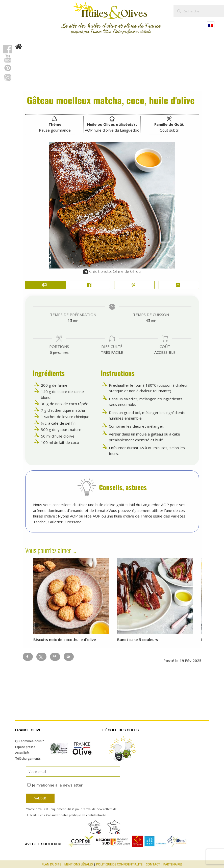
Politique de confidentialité (119, 864)
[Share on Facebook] (90, 285)
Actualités (22, 753)
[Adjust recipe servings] (51, 352)
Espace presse (25, 747)
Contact (153, 864)
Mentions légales (79, 864)
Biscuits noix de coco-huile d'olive (65, 639)
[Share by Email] (179, 285)
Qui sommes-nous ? (30, 741)
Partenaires (173, 864)
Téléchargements (28, 759)
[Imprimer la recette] (45, 285)
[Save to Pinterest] (55, 657)
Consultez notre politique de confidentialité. (77, 815)
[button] (134, 285)
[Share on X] (41, 657)
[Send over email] (69, 657)
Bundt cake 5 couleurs (138, 639)
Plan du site (51, 864)
